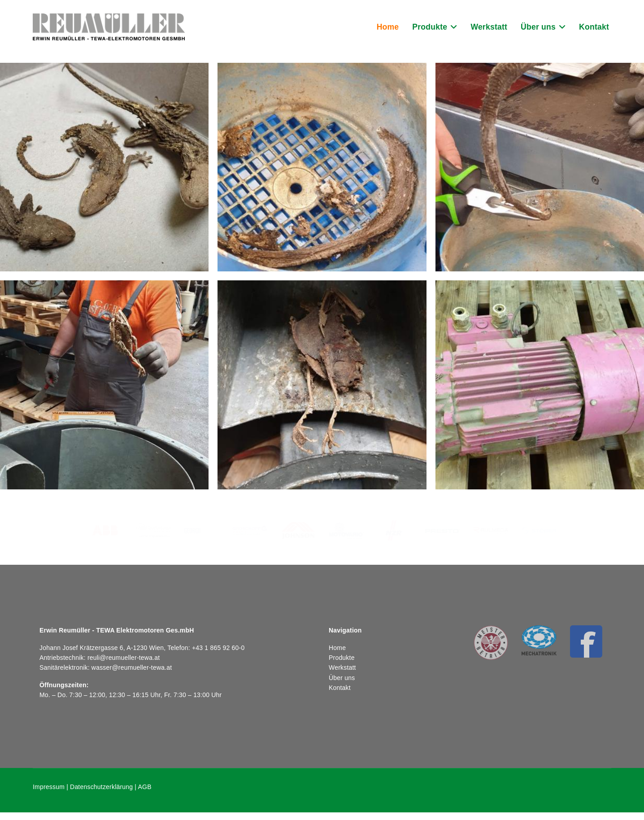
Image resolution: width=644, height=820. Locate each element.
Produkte (430, 27)
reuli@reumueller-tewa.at (124, 658)
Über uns (538, 27)
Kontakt (594, 27)
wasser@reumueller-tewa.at (132, 667)
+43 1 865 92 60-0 (218, 648)
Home (388, 27)
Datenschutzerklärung (101, 787)
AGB (145, 787)
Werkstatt (489, 27)
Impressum (49, 787)
